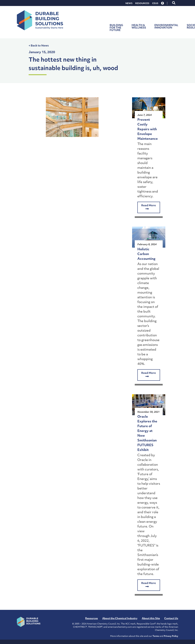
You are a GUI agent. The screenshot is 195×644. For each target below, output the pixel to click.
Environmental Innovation (166, 27)
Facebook (163, 3)
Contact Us (171, 619)
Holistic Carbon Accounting (146, 254)
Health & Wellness (139, 27)
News (129, 4)
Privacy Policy (171, 636)
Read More (149, 208)
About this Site (151, 619)
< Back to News (39, 46)
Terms (156, 636)
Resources (142, 4)
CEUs (155, 4)
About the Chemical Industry (120, 619)
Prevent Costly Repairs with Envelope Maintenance (148, 129)
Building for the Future (116, 28)
